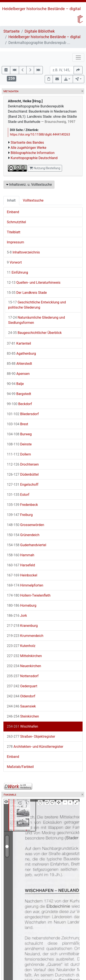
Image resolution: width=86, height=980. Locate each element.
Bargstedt (19, 394)
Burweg (19, 434)
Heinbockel (22, 575)
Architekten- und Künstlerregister (35, 747)
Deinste (19, 444)
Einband (13, 212)
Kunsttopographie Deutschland (34, 158)
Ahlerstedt (19, 364)
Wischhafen (22, 726)
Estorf (18, 495)
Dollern (19, 454)
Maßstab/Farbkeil (20, 767)
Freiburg (20, 515)
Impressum (16, 242)
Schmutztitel (16, 222)
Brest (18, 424)
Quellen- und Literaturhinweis (34, 283)
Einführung (17, 272)
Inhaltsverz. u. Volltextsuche (29, 185)
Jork (17, 616)
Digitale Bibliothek (40, 31)
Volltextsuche (33, 200)
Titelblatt (14, 232)
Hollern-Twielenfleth (29, 595)
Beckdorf (19, 404)
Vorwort (14, 262)
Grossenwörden (25, 525)
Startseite (12, 31)
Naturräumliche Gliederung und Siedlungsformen (36, 320)
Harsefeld (21, 565)
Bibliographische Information (33, 153)
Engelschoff (23, 485)
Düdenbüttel (23, 474)
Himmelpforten (25, 585)
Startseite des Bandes (27, 142)
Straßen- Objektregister (31, 737)
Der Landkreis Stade (27, 293)
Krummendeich (25, 636)
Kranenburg (22, 626)
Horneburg (22, 605)
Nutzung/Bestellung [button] (45, 168)
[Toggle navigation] (78, 57)
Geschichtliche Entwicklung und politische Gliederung (37, 305)
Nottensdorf (23, 676)
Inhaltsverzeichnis (23, 252)
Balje (15, 384)
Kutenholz (21, 646)
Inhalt (11, 200)
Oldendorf (21, 696)
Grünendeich (23, 535)
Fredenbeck (22, 505)
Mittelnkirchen (24, 656)
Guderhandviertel (27, 545)
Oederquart (22, 686)
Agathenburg (21, 354)
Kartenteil (19, 343)
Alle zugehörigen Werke (29, 148)
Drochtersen (23, 464)
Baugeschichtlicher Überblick (35, 333)
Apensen (18, 374)
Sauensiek (21, 706)
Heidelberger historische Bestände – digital (41, 9)
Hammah (21, 555)
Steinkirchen (23, 716)
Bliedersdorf (23, 414)
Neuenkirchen (24, 666)
